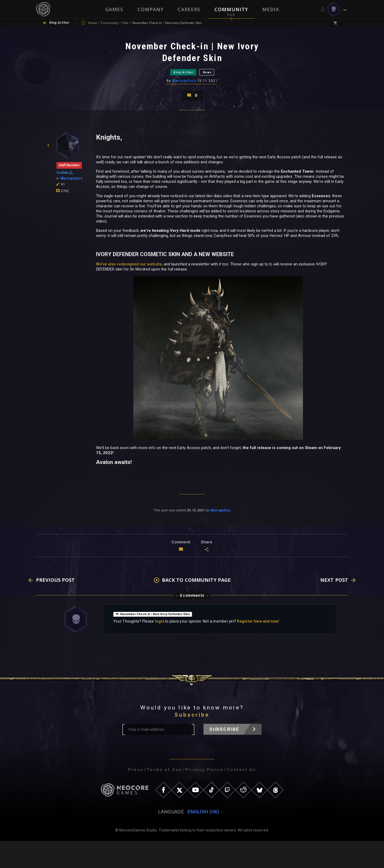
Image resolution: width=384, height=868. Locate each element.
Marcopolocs (185, 96)
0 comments (192, 622)
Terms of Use (164, 797)
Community (231, 9)
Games (114, 9)
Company (150, 9)
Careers (189, 9)
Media (271, 9)
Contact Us (241, 797)
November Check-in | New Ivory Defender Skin (160, 641)
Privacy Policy (204, 797)
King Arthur (179, 82)
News (217, 82)
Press (136, 797)
